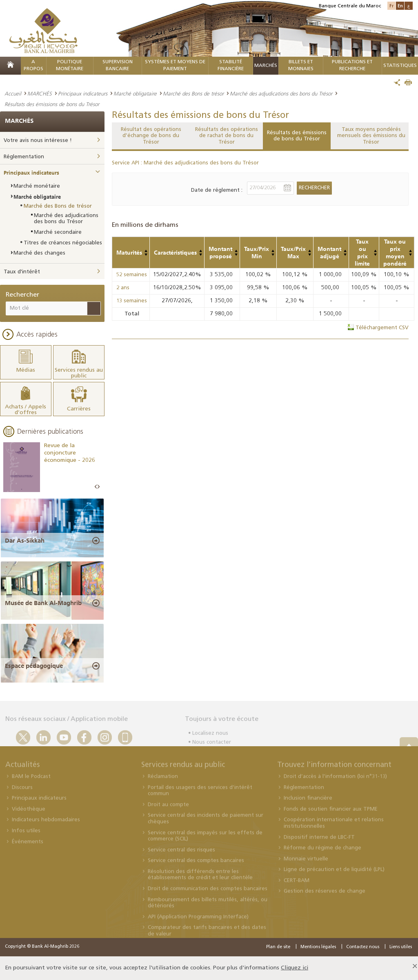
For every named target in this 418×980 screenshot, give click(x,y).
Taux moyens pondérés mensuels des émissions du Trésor (371, 136)
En (400, 6)
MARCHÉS (266, 66)
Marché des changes (39, 253)
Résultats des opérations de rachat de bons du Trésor (227, 136)
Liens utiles (401, 947)
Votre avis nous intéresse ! (38, 141)
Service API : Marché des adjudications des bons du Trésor (185, 163)
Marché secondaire (58, 232)
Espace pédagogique (34, 666)
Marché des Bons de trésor (193, 93)
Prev (96, 487)
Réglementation (24, 157)
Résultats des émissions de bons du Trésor (297, 136)
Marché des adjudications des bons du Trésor (281, 93)
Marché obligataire (135, 93)
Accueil (13, 93)
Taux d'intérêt (22, 272)
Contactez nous (363, 947)
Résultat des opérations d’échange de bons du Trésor (151, 136)
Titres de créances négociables (63, 243)
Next (98, 487)
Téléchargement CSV (382, 328)
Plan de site (278, 947)
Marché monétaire (37, 186)
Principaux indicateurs (83, 93)
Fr (391, 6)
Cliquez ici (295, 968)
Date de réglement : (217, 190)
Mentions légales (318, 947)
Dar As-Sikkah (25, 541)
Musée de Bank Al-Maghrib (43, 603)
